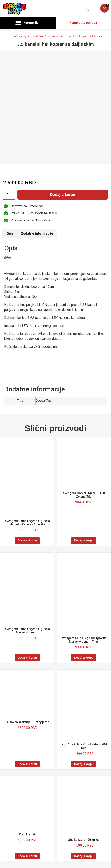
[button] (28, 23)
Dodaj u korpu (63, 195)
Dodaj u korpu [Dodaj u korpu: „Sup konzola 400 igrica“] (84, 856)
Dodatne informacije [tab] (37, 234)
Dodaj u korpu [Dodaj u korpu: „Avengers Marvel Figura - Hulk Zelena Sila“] (84, 540)
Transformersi (54, 36)
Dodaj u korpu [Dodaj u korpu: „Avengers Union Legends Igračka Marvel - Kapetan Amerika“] (27, 540)
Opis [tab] (10, 234)
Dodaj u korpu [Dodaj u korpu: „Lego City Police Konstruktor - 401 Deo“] (84, 764)
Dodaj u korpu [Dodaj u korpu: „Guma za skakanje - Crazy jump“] (27, 764)
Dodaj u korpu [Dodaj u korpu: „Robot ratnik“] (27, 856)
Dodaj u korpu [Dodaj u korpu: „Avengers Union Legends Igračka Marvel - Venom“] (27, 658)
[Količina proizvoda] (9, 195)
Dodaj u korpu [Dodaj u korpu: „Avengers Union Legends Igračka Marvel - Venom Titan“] (84, 658)
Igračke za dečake (34, 36)
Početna (17, 36)
